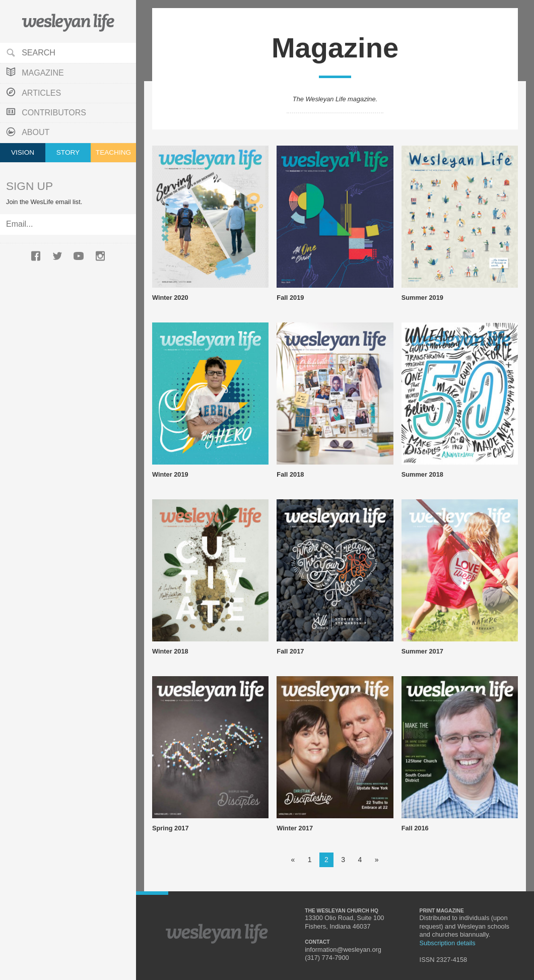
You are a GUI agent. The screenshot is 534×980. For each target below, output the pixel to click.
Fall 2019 (290, 298)
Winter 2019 (170, 474)
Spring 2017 (171, 828)
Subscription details (448, 943)
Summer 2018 (422, 474)
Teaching (113, 152)
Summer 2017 (422, 651)
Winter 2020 (170, 298)
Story (68, 152)
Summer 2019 (422, 298)
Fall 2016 (415, 828)
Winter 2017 (295, 828)
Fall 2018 (290, 474)
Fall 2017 (290, 651)
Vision (23, 152)
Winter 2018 (170, 651)
